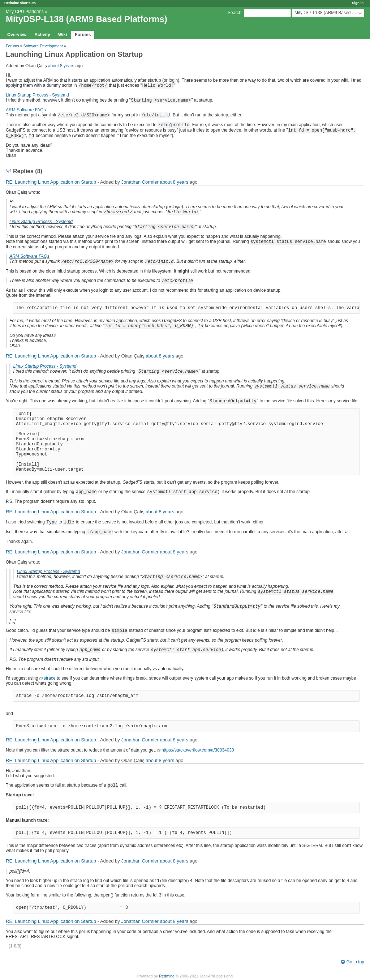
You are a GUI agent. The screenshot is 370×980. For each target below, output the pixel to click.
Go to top (355, 962)
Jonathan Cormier (140, 182)
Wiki (63, 35)
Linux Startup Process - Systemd (37, 95)
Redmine (167, 976)
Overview (17, 35)
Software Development (43, 46)
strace (50, 678)
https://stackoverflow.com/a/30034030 (198, 750)
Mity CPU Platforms (25, 12)
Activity (42, 35)
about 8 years (61, 66)
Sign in (358, 3)
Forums (83, 35)
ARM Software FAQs (26, 110)
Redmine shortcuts (20, 3)
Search (235, 13)
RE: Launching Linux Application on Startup (51, 182)
